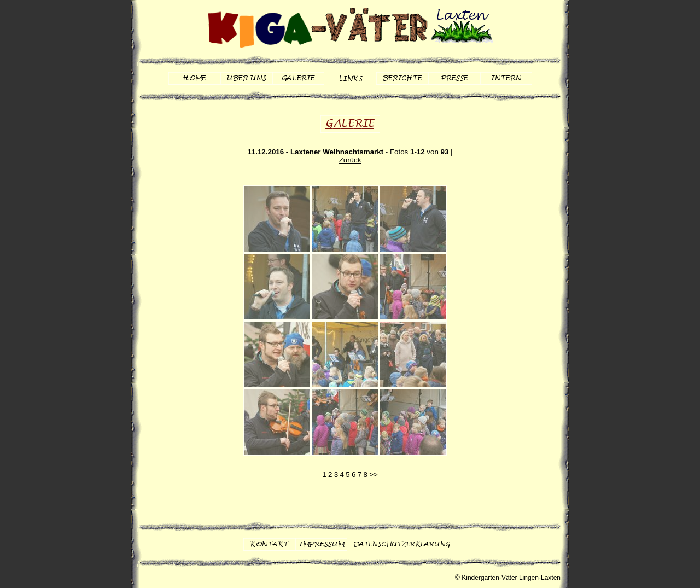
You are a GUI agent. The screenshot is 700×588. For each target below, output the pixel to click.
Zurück (350, 160)
